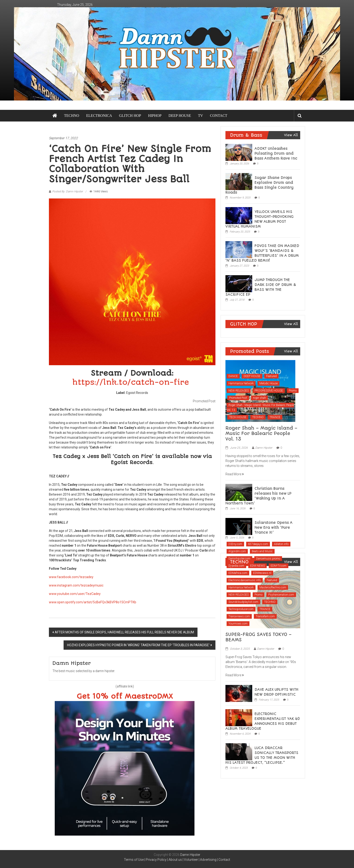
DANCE (233, 376)
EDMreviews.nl (262, 573)
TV (200, 116)
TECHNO (72, 116)
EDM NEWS (257, 566)
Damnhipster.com (239, 559)
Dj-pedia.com (236, 566)
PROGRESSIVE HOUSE (269, 391)
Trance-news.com (239, 616)
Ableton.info (281, 544)
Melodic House (269, 383)
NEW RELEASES (239, 391)
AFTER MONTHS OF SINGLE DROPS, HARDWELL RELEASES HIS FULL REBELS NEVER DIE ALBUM (124, 632)
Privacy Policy (156, 860)
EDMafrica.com (238, 573)
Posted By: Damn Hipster (68, 191)
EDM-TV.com (279, 566)
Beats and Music (262, 551)
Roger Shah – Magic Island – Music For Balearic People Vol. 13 (261, 434)
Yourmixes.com (238, 624)
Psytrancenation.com (281, 595)
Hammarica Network (241, 383)
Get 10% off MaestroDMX (125, 696)
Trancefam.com (265, 616)
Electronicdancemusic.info (245, 580)
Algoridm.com (237, 551)
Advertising (208, 860)
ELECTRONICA (99, 116)
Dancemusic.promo (268, 559)
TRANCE (275, 417)
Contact (224, 860)
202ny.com (235, 544)
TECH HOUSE (238, 417)
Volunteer (191, 860)
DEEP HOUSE (180, 116)
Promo (293, 391)
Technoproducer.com (241, 609)
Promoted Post (238, 398)
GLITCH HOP (130, 116)
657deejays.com (258, 544)
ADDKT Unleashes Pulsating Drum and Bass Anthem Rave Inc (276, 153)
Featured (271, 376)
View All (291, 135)
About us (175, 860)
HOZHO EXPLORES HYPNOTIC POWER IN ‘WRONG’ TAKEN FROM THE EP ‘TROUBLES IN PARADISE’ (138, 645)
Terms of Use (134, 860)
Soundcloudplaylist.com (243, 602)
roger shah (259, 398)
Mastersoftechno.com (273, 587)
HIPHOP (155, 116)
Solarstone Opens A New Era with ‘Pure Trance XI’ (274, 528)
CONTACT (219, 116)
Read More (235, 474)
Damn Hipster (264, 448)
